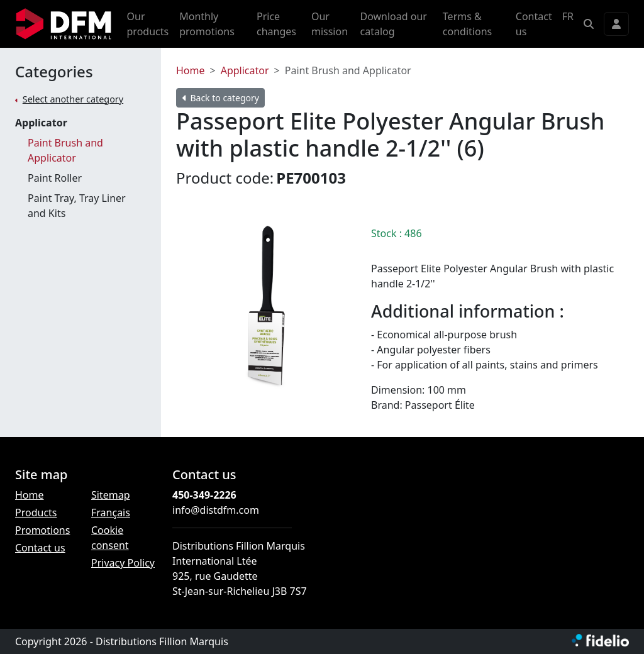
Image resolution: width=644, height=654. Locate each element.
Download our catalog (393, 24)
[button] (589, 24)
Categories (54, 72)
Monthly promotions (207, 24)
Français (111, 513)
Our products (148, 24)
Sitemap (111, 495)
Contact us (534, 24)
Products (36, 513)
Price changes (276, 24)
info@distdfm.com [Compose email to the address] (216, 510)
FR (568, 16)
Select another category (73, 99)
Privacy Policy (123, 563)
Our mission (330, 24)
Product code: (225, 178)
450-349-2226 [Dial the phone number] (204, 495)
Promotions (42, 530)
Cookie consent (110, 538)
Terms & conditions (467, 24)
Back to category (221, 98)
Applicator (41, 123)
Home (191, 70)
